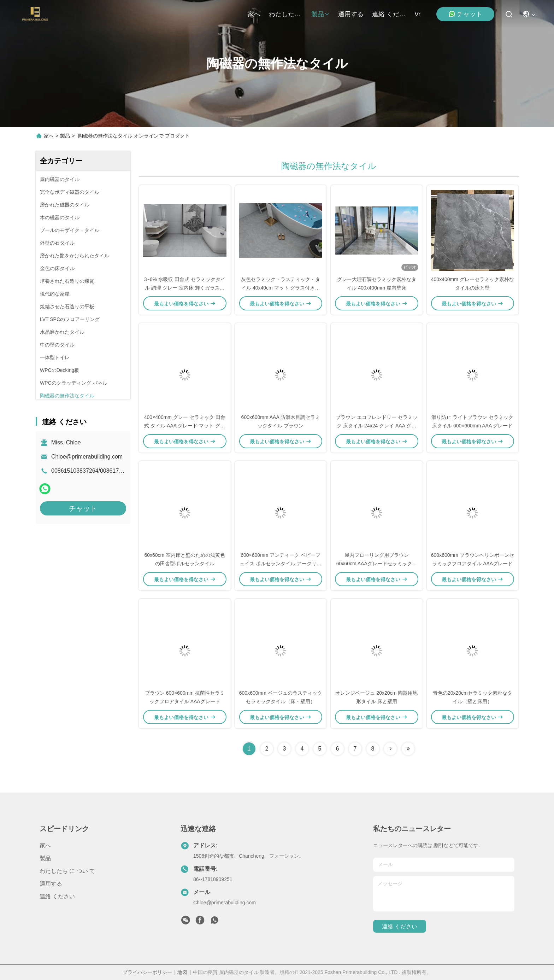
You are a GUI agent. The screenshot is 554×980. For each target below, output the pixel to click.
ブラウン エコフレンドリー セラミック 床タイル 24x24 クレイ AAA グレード (377, 426)
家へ (254, 14)
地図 (182, 972)
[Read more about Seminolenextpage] (390, 749)
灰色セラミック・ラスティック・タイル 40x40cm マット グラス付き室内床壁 (281, 288)
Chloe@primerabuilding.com (87, 457)
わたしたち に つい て (286, 14)
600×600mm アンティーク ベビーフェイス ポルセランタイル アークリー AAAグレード (281, 564)
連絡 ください (389, 14)
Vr (417, 14)
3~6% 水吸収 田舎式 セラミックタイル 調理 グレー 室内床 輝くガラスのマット (185, 288)
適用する (351, 14)
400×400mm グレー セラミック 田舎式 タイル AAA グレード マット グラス (185, 426)
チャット (465, 14)
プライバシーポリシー (147, 972)
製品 (320, 14)
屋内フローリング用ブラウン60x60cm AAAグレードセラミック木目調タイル (377, 564)
